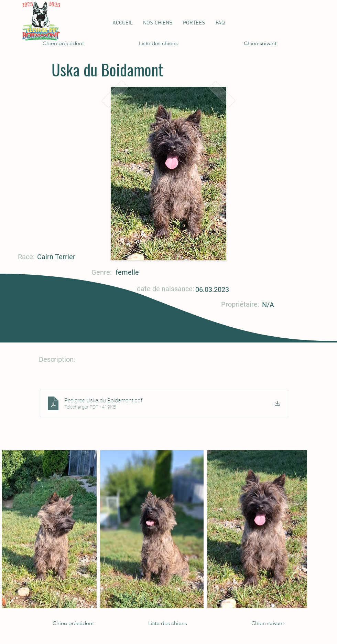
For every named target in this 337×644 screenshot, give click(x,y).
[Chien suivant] (259, 43)
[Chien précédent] (65, 43)
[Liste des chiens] (162, 43)
